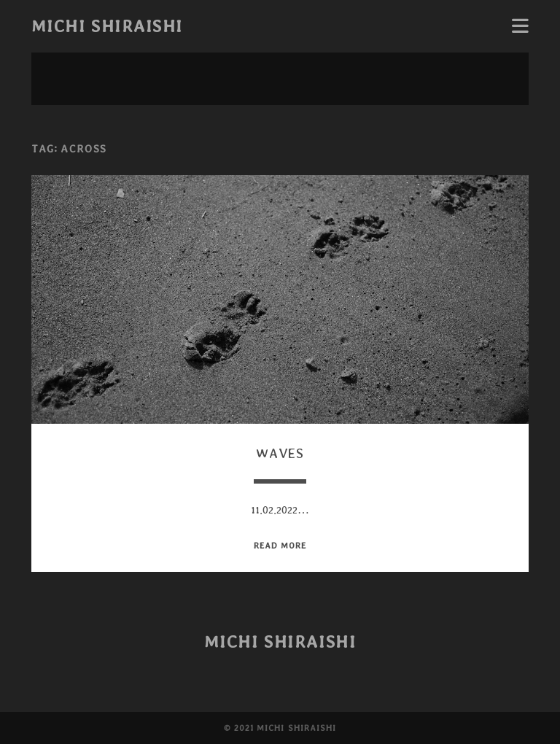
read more (280, 545)
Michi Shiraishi (107, 26)
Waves (280, 453)
